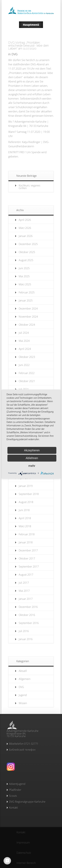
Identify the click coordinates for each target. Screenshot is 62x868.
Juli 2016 (24, 631)
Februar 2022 (27, 373)
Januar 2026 (26, 236)
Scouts (13, 796)
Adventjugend (17, 784)
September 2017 (29, 567)
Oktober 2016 (27, 615)
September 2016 (29, 623)
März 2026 (25, 228)
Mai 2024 (24, 341)
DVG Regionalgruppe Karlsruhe (27, 802)
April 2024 (25, 349)
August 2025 (26, 260)
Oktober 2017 (27, 558)
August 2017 (26, 575)
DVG (15, 54)
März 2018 (25, 526)
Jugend (23, 695)
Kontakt (13, 808)
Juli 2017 (24, 583)
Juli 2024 (24, 333)
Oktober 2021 (27, 381)
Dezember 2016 (28, 607)
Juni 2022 (24, 365)
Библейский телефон (22, 750)
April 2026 (25, 220)
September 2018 (29, 494)
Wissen (23, 703)
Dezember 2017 (28, 550)
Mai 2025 (24, 276)
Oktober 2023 (27, 357)
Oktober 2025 (27, 252)
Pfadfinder (15, 790)
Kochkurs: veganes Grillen (29, 187)
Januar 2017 (26, 599)
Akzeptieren (32, 450)
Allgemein (25, 679)
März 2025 (25, 284)
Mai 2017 (24, 591)
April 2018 (25, 518)
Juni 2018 (24, 510)
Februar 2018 (27, 534)
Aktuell (23, 671)
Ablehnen (32, 458)
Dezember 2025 (28, 244)
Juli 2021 (24, 389)
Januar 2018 (26, 542)
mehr (32, 466)
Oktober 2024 (27, 325)
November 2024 (28, 317)
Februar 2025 (27, 292)
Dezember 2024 (28, 309)
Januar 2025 (26, 300)
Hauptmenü (31, 25)
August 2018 (26, 502)
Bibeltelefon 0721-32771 (24, 744)
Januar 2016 (26, 639)
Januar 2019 (26, 486)
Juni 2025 (24, 268)
